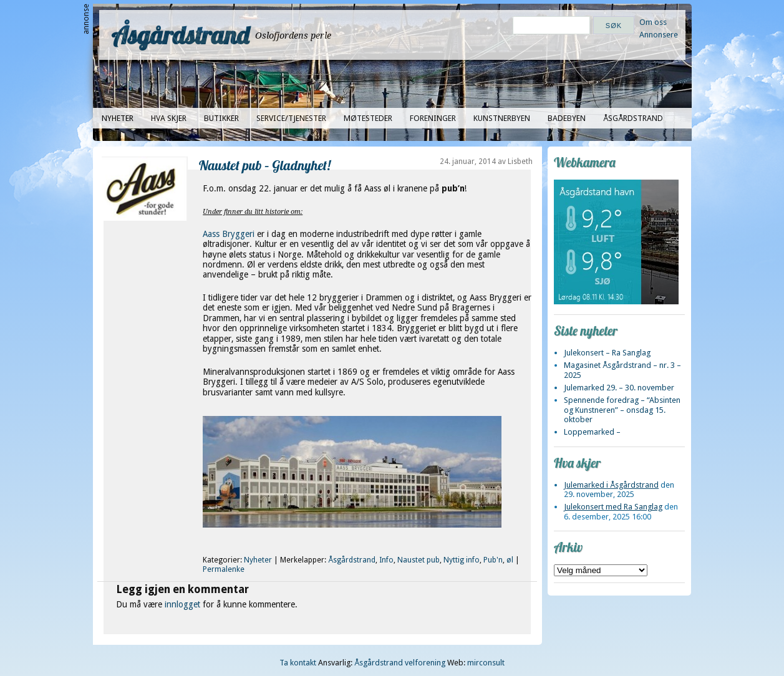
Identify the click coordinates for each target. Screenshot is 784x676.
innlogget (182, 604)
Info (386, 560)
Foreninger (433, 118)
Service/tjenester (291, 118)
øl (510, 560)
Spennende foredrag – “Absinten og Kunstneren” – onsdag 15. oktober (622, 410)
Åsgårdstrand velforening (400, 663)
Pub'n (493, 560)
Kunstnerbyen (502, 118)
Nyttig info (462, 560)
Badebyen (567, 118)
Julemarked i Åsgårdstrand (611, 485)
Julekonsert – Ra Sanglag (607, 353)
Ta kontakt (298, 663)
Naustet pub (419, 560)
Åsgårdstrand (181, 35)
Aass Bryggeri (230, 234)
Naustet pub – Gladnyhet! (265, 165)
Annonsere (659, 35)
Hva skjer (169, 118)
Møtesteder (368, 118)
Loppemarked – (592, 432)
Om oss (653, 22)
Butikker (221, 118)
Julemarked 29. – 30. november (619, 388)
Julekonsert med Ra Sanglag (613, 507)
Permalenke (224, 569)
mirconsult (486, 663)
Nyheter (118, 118)
